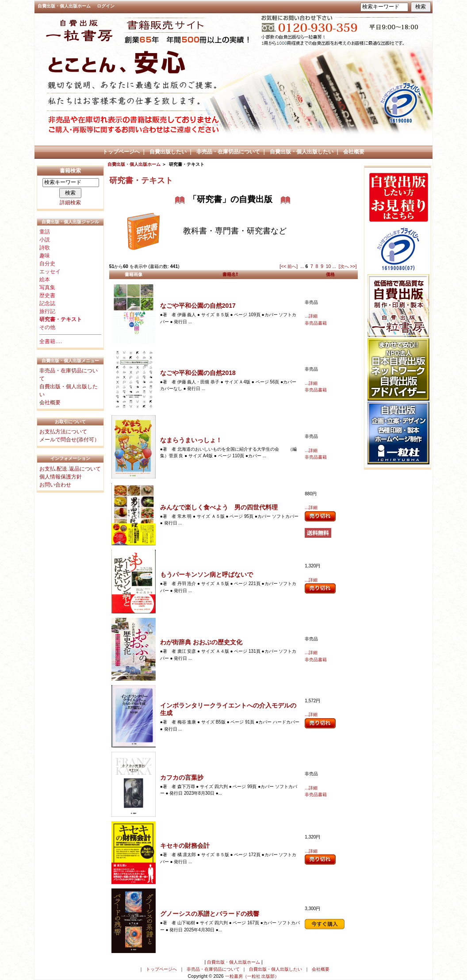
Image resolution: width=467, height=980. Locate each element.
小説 (45, 240)
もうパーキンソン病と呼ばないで (207, 574)
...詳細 (311, 316)
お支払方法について (63, 432)
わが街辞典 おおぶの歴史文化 (201, 642)
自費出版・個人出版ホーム (64, 6)
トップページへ (121, 152)
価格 (330, 274)
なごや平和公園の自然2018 (198, 373)
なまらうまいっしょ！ (191, 440)
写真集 (47, 287)
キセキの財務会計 (185, 846)
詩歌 (45, 248)
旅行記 (47, 311)
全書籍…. (51, 341)
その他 (47, 327)
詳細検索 (70, 203)
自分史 (47, 264)
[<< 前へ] (289, 266)
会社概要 (354, 152)
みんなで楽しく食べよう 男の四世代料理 (219, 507)
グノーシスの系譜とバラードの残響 (210, 914)
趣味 (45, 256)
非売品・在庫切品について (228, 152)
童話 (45, 232)
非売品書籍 (316, 323)
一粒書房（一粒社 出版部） (252, 976)
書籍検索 (70, 171)
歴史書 (47, 295)
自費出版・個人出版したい (302, 152)
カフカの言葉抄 (182, 777)
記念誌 (47, 303)
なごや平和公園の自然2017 (198, 306)
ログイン (106, 6)
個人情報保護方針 (61, 477)
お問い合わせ (55, 485)
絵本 (45, 279)
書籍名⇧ (230, 274)
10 (329, 266)
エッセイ (50, 272)
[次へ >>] (348, 266)
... (302, 266)
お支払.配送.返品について (70, 469)
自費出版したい (168, 152)
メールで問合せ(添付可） (69, 440)
